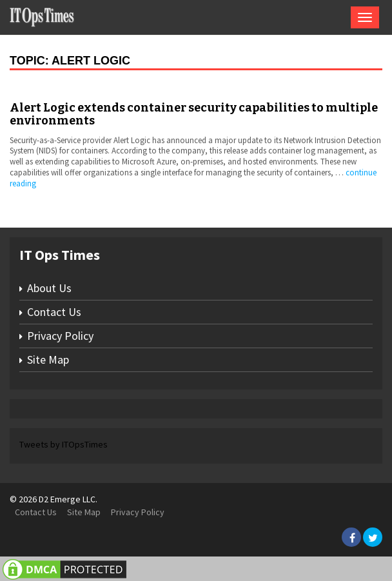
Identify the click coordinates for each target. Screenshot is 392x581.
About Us (49, 288)
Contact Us (54, 312)
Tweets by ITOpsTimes (64, 444)
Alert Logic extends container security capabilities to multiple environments (194, 114)
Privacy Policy (60, 336)
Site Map (48, 359)
